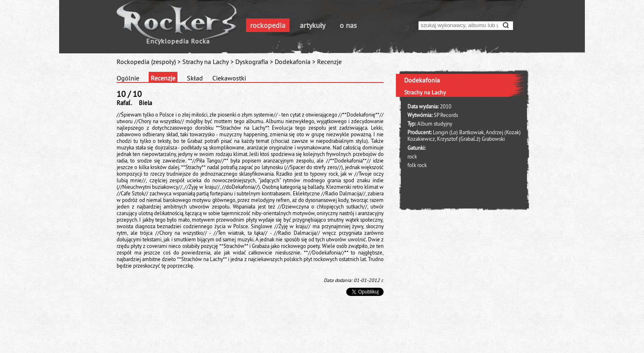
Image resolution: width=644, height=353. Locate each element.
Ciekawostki (229, 78)
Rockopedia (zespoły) (146, 62)
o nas (348, 25)
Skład (195, 78)
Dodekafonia (293, 62)
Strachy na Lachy (206, 62)
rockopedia (268, 25)
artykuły (313, 25)
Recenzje (163, 78)
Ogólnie (128, 78)
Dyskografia (252, 62)
